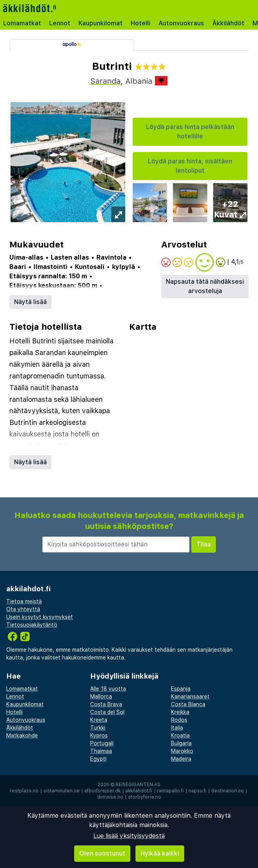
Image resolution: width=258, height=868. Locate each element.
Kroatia (180, 735)
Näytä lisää (30, 302)
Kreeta (99, 720)
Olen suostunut (102, 853)
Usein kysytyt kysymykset (40, 617)
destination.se (228, 791)
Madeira (181, 759)
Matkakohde (22, 735)
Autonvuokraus (181, 23)
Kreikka (180, 712)
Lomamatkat (22, 23)
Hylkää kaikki (160, 853)
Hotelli (141, 23)
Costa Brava (106, 704)
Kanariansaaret (190, 697)
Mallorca (101, 697)
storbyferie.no (145, 797)
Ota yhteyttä (23, 609)
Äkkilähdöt (228, 23)
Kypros (99, 735)
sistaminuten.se (61, 791)
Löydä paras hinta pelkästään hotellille (190, 132)
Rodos (179, 720)
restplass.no (24, 791)
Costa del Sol (107, 712)
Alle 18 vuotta (108, 689)
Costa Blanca (188, 704)
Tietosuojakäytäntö (32, 625)
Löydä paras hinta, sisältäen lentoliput (190, 166)
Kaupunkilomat (101, 23)
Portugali (102, 743)
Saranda (105, 81)
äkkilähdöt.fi (139, 791)
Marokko (182, 751)
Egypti (98, 759)
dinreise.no (110, 797)
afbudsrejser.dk (102, 791)
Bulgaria (181, 743)
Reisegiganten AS (138, 785)
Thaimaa (101, 751)
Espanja (181, 689)
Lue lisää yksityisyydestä (129, 836)
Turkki (98, 728)
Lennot (60, 23)
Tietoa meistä (24, 601)
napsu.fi (198, 791)
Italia (177, 728)
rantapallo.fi (170, 791)
